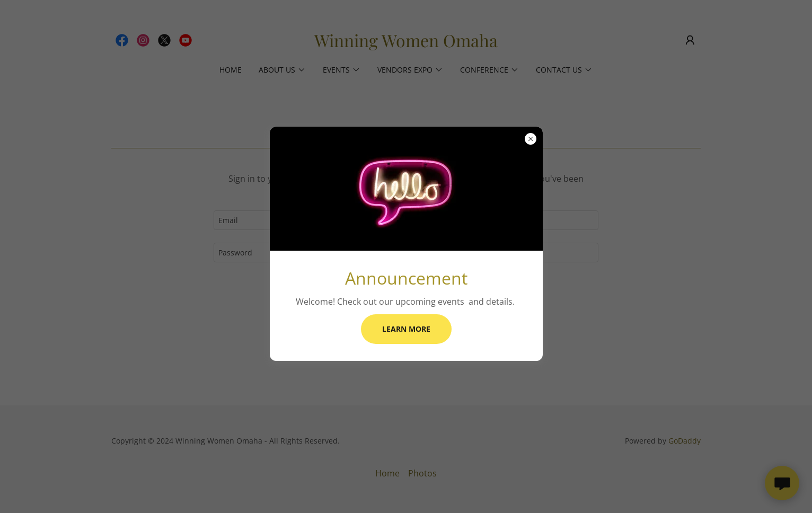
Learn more (406, 329)
